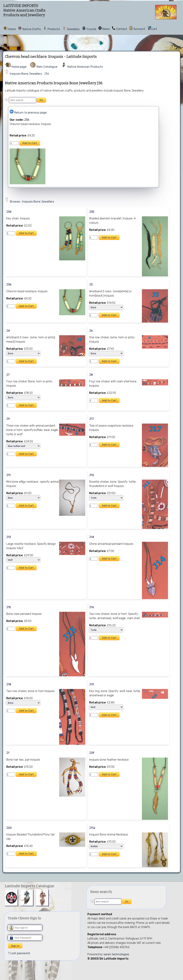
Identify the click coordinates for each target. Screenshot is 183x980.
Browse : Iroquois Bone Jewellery (32, 202)
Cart (154, 29)
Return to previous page (30, 113)
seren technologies (116, 954)
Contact (122, 29)
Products (54, 29)
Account (139, 29)
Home (12, 29)
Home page (19, 67)
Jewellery (73, 29)
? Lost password (19, 953)
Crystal (91, 29)
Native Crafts (32, 29)
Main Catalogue (47, 67)
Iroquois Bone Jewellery (26, 74)
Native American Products (85, 67)
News (106, 29)
